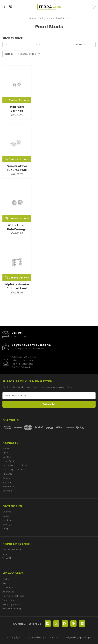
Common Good (12, 550)
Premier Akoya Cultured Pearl (17, 168)
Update (81, 44)
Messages (8, 587)
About (6, 448)
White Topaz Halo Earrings (17, 227)
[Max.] (49, 45)
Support (7, 482)
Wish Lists (8, 600)
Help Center (9, 461)
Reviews (7, 478)
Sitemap (7, 491)
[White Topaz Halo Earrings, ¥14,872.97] (17, 203)
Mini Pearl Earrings (17, 109)
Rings (6, 529)
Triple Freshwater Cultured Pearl (17, 286)
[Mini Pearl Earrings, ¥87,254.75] (17, 84)
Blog (5, 453)
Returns (7, 583)
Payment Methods (13, 596)
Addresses (8, 592)
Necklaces (8, 520)
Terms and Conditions (15, 465)
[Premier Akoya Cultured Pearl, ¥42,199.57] (17, 144)
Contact (7, 457)
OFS (5, 554)
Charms (7, 512)
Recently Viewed (12, 604)
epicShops (85, 637)
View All (7, 558)
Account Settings (12, 609)
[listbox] (28, 54)
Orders (6, 579)
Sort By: (9, 54)
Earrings (7, 524)
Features (7, 474)
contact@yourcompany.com (28, 349)
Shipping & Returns (14, 470)
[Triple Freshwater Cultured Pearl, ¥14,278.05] (17, 262)
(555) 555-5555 (19, 336)
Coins (6, 516)
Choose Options (17, 100)
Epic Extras (9, 486)
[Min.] (17, 45)
